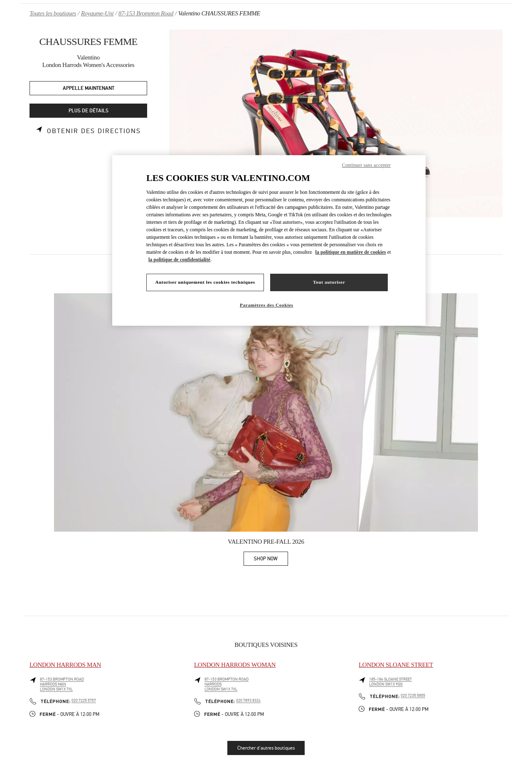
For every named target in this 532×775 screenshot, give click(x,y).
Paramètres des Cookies (267, 305)
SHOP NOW (271, 560)
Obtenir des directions (94, 131)
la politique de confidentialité (179, 260)
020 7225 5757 (84, 701)
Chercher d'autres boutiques (266, 748)
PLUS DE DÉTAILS (89, 111)
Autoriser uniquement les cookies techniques (205, 282)
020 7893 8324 (248, 701)
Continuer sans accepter (366, 165)
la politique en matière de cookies (351, 252)
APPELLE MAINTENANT (89, 88)
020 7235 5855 (413, 696)
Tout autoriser (329, 282)
